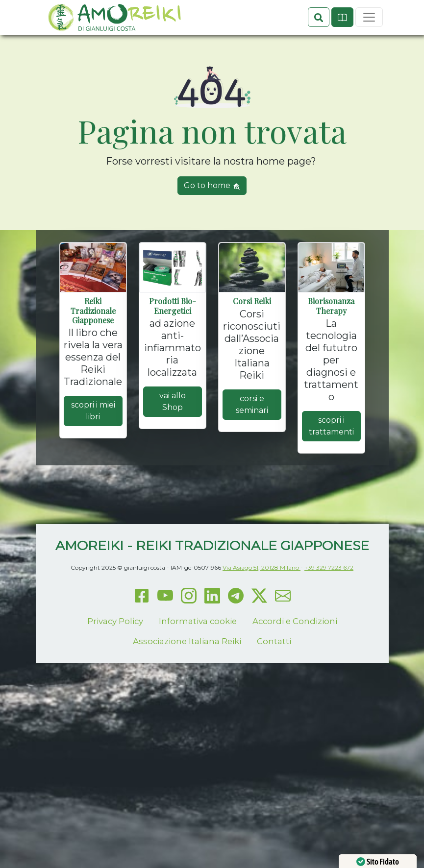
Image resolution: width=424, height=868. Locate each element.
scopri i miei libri (93, 446)
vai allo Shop (173, 436)
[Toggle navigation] (369, 45)
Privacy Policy (115, 655)
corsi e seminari (252, 439)
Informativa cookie (198, 655)
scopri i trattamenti (331, 461)
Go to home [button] (212, 220)
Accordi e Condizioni (295, 655)
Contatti (274, 676)
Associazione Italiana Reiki (187, 676)
